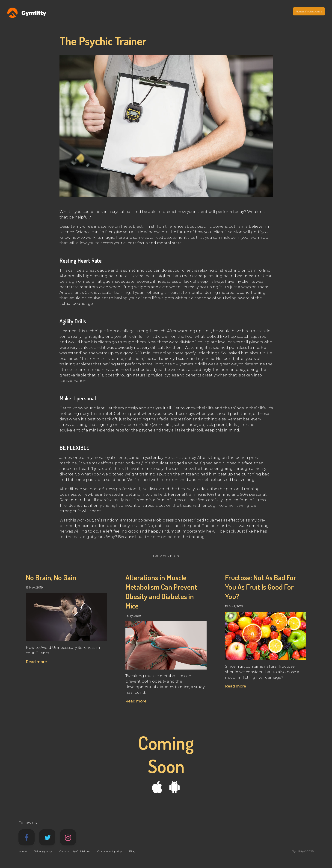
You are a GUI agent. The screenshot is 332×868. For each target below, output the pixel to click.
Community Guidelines (75, 851)
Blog (132, 851)
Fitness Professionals (309, 11)
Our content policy (110, 851)
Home (22, 851)
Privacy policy (43, 851)
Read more (36, 662)
